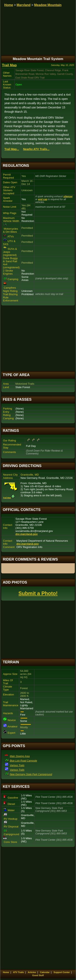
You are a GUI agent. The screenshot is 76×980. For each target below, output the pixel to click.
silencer (68, 196)
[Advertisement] (38, 338)
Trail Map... (12, 149)
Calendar (45, 972)
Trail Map (9, 65)
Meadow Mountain (48, 5)
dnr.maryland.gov (27, 534)
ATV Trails (19, 972)
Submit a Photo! (38, 593)
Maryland (24, 5)
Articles (32, 972)
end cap (43, 199)
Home (9, 5)
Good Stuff (38, 975)
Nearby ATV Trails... (36, 149)
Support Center (62, 972)
